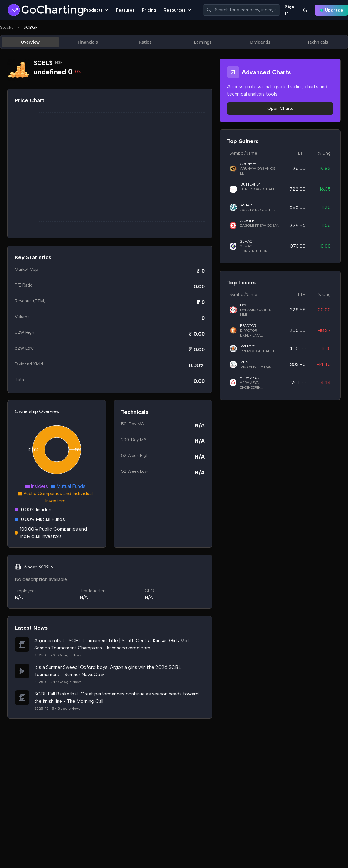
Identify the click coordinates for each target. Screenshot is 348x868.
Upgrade (331, 10)
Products (96, 10)
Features (125, 10)
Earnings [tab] (203, 42)
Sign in (290, 10)
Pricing (149, 10)
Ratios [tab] (145, 42)
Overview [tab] (30, 42)
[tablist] (174, 42)
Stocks (7, 27)
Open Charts (280, 108)
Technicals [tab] (318, 42)
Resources (178, 10)
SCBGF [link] (31, 27)
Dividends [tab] (260, 42)
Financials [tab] (88, 42)
